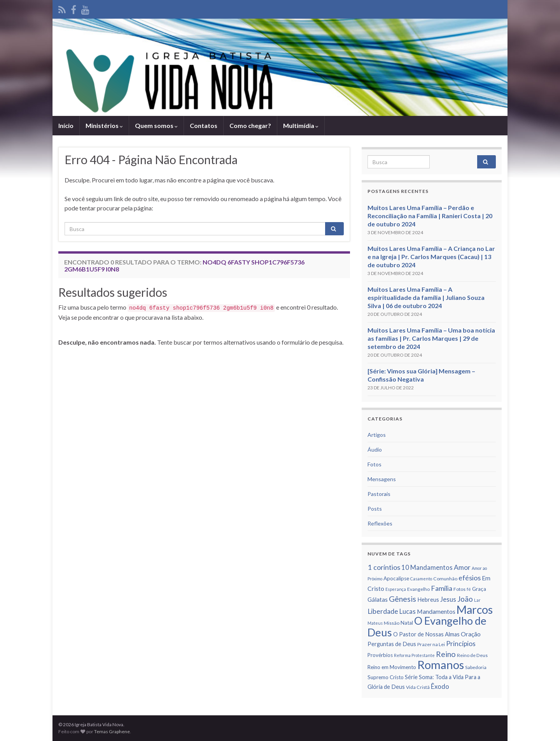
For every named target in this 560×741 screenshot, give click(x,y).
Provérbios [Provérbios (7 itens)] (380, 655)
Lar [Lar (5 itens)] (477, 600)
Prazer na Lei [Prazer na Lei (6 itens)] (431, 644)
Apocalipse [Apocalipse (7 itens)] (396, 578)
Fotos (374, 464)
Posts (375, 509)
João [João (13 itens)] (465, 599)
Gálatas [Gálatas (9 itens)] (378, 599)
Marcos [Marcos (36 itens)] (475, 610)
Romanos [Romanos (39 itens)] (441, 665)
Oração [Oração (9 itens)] (471, 634)
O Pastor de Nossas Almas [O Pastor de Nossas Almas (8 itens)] (426, 634)
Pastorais (379, 494)
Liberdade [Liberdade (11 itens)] (383, 611)
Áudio (375, 449)
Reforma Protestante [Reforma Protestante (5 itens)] (414, 655)
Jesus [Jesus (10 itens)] (448, 599)
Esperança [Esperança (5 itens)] (396, 589)
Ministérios (104, 125)
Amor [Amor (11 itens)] (462, 567)
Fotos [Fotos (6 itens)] (459, 589)
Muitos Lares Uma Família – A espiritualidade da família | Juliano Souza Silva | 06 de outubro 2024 (426, 297)
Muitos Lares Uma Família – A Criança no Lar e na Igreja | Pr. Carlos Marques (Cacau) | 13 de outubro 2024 (431, 257)
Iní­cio (66, 125)
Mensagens (382, 479)
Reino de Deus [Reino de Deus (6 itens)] (472, 655)
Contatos (204, 125)
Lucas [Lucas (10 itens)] (408, 611)
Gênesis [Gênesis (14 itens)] (402, 599)
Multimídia (301, 125)
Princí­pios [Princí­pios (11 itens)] (461, 644)
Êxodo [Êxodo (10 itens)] (440, 687)
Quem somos (156, 125)
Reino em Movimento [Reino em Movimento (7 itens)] (392, 667)
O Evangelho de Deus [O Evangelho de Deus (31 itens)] (427, 626)
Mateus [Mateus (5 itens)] (375, 623)
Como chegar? (250, 125)
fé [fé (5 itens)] (469, 589)
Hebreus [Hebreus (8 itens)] (428, 600)
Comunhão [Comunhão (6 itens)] (445, 579)
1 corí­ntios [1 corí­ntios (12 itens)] (384, 567)
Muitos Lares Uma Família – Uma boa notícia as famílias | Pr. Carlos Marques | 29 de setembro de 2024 (431, 338)
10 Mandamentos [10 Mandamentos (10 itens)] (427, 568)
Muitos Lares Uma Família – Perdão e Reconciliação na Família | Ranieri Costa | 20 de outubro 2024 (430, 216)
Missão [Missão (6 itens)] (392, 623)
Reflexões (380, 523)
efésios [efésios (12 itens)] (470, 578)
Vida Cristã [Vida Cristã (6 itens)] (418, 687)
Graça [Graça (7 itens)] (479, 589)
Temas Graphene (112, 731)
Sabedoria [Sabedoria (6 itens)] (476, 667)
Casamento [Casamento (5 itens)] (421, 579)
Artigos (377, 435)
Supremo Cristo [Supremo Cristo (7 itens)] (386, 677)
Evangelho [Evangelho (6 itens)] (418, 589)
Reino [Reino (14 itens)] (446, 654)
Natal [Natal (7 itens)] (407, 623)
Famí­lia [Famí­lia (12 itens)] (442, 588)
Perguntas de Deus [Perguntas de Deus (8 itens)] (392, 644)
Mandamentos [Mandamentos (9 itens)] (436, 611)
